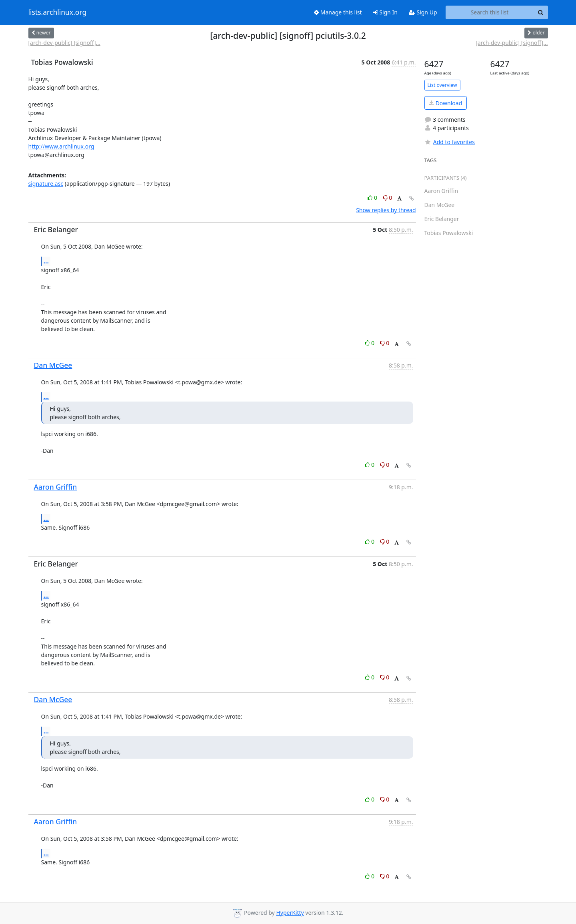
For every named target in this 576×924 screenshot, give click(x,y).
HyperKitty (290, 913)
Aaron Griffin (56, 487)
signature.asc (46, 184)
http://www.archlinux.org (61, 146)
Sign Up (423, 12)
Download (445, 103)
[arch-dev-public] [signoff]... (64, 43)
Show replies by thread (386, 210)
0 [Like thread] (373, 198)
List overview (442, 85)
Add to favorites (450, 142)
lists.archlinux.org (58, 12)
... (46, 261)
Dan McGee (53, 365)
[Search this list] (490, 12)
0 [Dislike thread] (388, 198)
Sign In (385, 12)
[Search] (541, 12)
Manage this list (338, 12)
